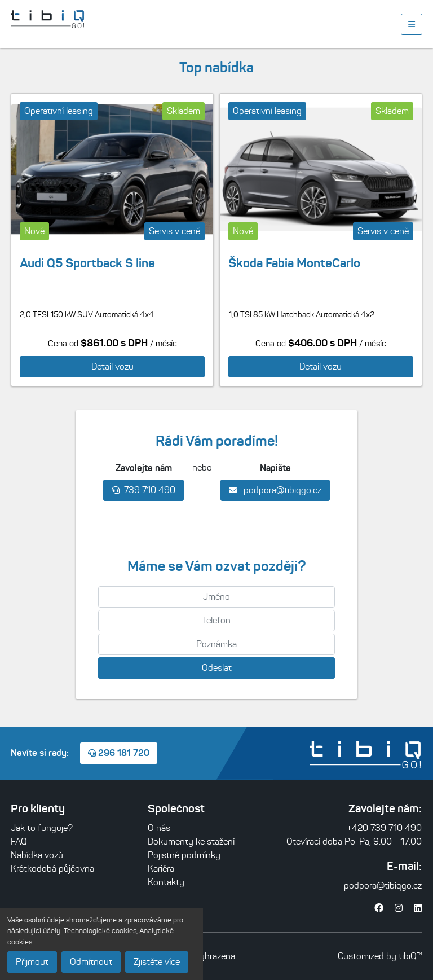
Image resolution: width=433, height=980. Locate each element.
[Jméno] (216, 597)
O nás (159, 828)
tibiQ (408, 956)
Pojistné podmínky (184, 855)
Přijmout (32, 962)
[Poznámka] (216, 644)
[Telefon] (216, 621)
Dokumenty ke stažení (191, 841)
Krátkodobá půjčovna (52, 869)
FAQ (19, 841)
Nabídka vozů (37, 855)
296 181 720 (119, 753)
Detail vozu (112, 366)
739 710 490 (143, 490)
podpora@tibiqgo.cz (275, 490)
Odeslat (217, 668)
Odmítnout (91, 962)
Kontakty (166, 882)
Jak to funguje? (42, 828)
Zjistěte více (157, 962)
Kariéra (161, 869)
